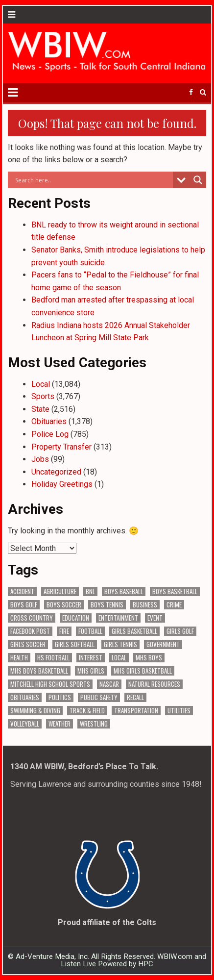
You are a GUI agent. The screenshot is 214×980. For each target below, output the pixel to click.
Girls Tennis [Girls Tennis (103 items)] (120, 644)
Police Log (50, 434)
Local (41, 384)
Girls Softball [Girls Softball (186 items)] (75, 644)
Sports (43, 396)
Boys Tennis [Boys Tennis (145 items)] (107, 605)
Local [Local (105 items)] (119, 658)
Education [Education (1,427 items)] (76, 618)
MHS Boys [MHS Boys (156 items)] (149, 658)
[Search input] (93, 180)
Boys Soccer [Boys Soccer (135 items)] (64, 605)
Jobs (40, 459)
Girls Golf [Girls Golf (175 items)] (180, 631)
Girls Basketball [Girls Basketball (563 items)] (134, 631)
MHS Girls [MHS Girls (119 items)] (91, 671)
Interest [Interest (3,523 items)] (91, 658)
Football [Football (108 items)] (90, 631)
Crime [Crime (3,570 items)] (174, 605)
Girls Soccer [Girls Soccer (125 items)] (28, 644)
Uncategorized (56, 472)
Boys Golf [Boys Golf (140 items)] (24, 605)
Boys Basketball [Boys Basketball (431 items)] (175, 591)
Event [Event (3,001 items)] (155, 618)
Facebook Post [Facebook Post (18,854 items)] (30, 631)
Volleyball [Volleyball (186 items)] (25, 724)
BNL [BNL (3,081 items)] (90, 591)
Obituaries (49, 421)
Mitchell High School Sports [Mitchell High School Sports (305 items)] (50, 684)
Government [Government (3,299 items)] (163, 644)
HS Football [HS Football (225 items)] (53, 658)
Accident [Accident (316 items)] (22, 591)
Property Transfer (61, 447)
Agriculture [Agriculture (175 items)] (60, 591)
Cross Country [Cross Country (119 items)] (32, 618)
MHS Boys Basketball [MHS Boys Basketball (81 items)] (39, 671)
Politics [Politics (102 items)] (60, 697)
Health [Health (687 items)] (19, 658)
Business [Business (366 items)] (145, 605)
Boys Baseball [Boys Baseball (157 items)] (124, 591)
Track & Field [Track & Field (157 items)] (87, 711)
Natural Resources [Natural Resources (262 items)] (154, 684)
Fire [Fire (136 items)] (64, 631)
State (40, 409)
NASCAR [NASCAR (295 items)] (109, 684)
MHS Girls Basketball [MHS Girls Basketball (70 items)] (143, 671)
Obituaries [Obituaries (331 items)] (25, 697)
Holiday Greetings (62, 484)
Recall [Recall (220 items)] (135, 697)
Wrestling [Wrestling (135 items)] (94, 724)
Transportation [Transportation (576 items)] (136, 711)
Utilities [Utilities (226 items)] (179, 711)
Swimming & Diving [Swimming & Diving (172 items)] (35, 711)
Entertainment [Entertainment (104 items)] (118, 618)
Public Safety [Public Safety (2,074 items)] (99, 697)
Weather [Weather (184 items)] (59, 724)
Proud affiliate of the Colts (107, 922)
